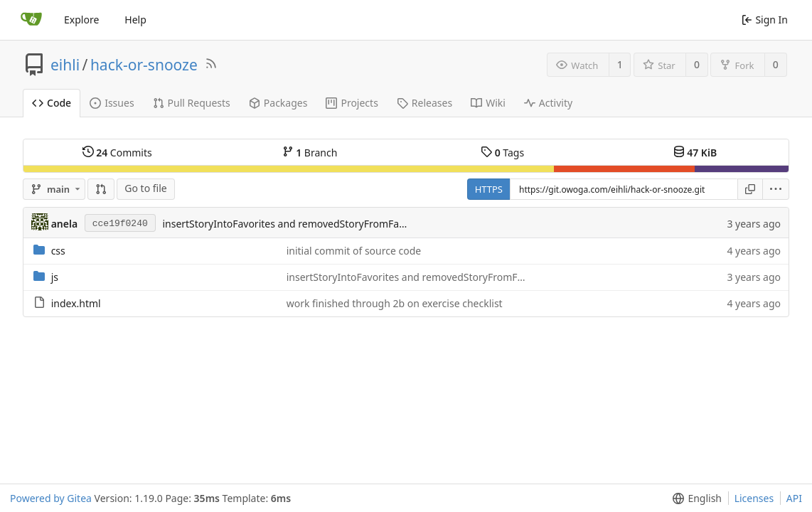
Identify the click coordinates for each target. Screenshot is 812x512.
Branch (310, 153)
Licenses (754, 498)
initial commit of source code (354, 251)
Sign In (765, 20)
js (55, 277)
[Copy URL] (750, 189)
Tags (502, 153)
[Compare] (101, 189)
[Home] (31, 20)
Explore (81, 20)
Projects (352, 103)
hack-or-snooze (144, 65)
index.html (76, 303)
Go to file (145, 188)
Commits (117, 153)
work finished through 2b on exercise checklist (395, 303)
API (794, 498)
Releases (424, 103)
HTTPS (489, 189)
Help (135, 20)
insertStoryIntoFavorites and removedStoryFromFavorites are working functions (349, 224)
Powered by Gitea (51, 498)
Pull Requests (192, 103)
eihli (65, 65)
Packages (278, 103)
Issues (112, 103)
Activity (548, 103)
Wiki (488, 103)
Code (52, 103)
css (58, 251)
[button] (776, 189)
